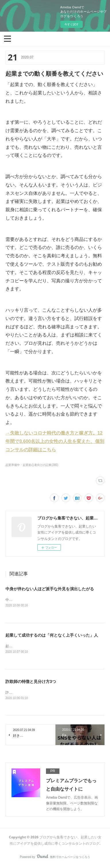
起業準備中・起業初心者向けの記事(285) (32, 465)
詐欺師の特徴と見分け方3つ (31, 682)
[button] (7, 38)
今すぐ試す (72, 24)
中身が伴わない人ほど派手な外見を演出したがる (50, 589)
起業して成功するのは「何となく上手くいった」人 (52, 635)
